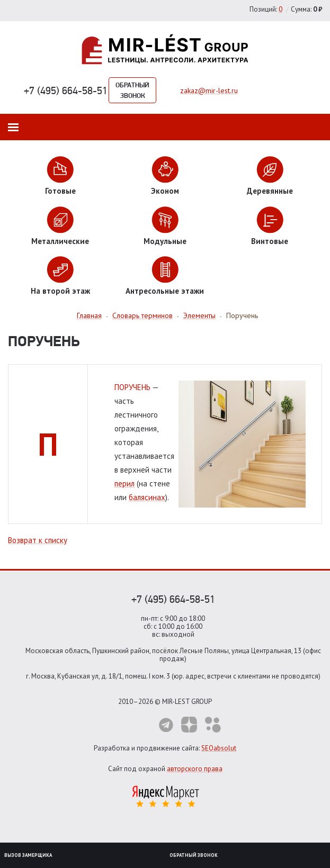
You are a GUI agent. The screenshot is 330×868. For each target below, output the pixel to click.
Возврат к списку (38, 540)
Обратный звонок (132, 90)
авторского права (195, 769)
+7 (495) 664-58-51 (66, 91)
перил (124, 483)
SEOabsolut (219, 748)
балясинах (147, 497)
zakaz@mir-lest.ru (209, 91)
